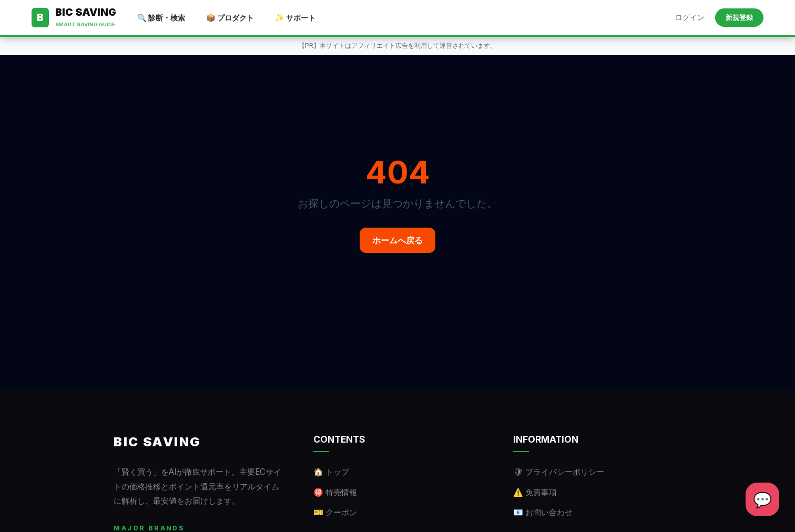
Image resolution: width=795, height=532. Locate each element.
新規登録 (739, 18)
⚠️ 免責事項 (535, 492)
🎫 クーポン (335, 512)
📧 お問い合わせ (543, 512)
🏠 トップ (331, 472)
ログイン (690, 17)
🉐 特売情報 (335, 492)
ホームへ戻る (397, 240)
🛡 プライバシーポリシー (559, 472)
